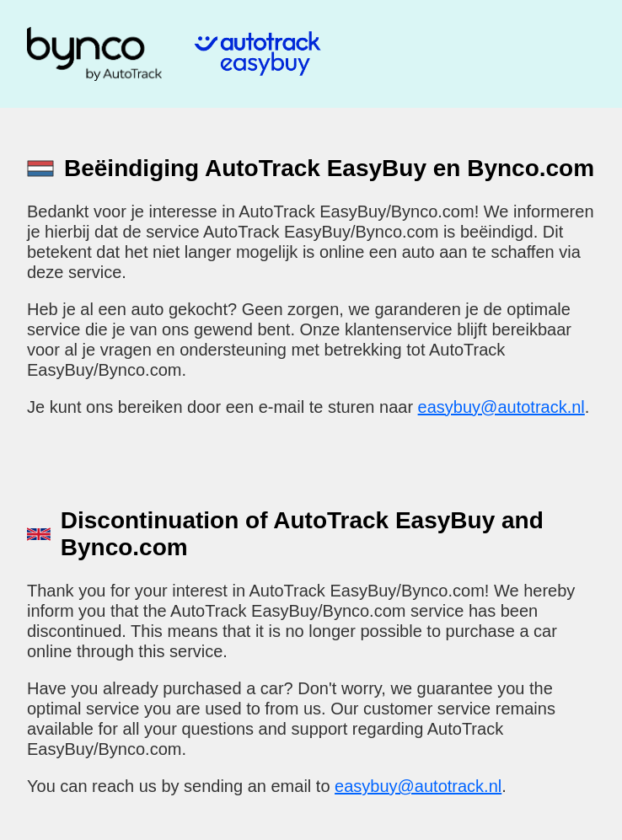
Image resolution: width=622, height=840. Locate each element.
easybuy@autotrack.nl (501, 407)
